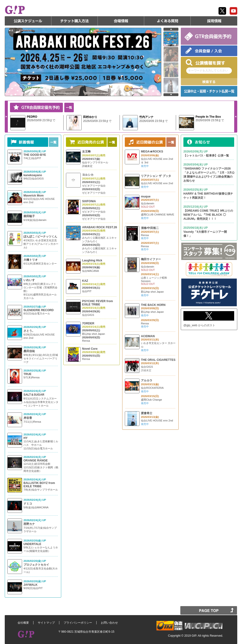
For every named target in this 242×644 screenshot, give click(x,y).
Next (6, 116)
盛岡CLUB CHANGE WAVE (158, 215)
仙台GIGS (88, 315)
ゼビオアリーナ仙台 (94, 186)
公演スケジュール (28, 21)
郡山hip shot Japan (93, 334)
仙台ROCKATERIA (152, 388)
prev (171, 29)
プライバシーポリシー (78, 623)
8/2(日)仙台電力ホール (37, 313)
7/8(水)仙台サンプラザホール (41, 490)
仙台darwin (148, 203)
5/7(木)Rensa (32, 377)
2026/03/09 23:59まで (41, 120)
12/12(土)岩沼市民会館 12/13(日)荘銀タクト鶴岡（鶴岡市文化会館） (41, 467)
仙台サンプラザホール (95, 162)
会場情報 (121, 21)
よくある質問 (168, 21)
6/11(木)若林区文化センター (40, 264)
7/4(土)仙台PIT (32, 158)
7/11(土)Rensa (32, 422)
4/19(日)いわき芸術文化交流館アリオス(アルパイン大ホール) (41, 244)
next (171, 95)
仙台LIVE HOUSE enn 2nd (157, 183)
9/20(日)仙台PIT (33, 588)
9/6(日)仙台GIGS (34, 179)
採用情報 (214, 21)
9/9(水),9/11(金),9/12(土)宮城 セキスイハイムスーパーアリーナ (41, 358)
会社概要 (23, 623)
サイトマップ (46, 623)
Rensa (86, 341)
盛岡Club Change (151, 400)
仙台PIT (87, 291)
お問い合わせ (109, 623)
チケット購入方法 (74, 21)
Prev (236, 116)
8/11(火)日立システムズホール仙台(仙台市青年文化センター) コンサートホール (41, 402)
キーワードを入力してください (208, 71)
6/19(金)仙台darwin (35, 220)
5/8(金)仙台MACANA (36, 507)
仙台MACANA (91, 271)
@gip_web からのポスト (199, 325)
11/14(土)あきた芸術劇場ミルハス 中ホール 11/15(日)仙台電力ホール (41, 445)
